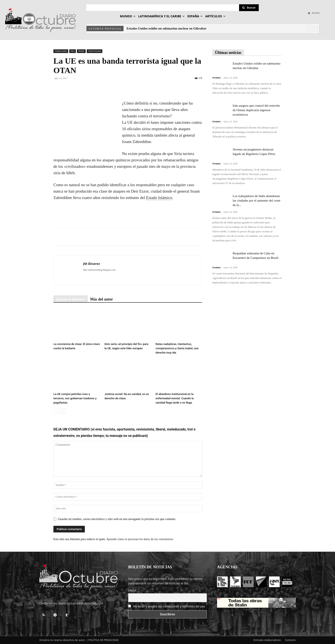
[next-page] (63, 411)
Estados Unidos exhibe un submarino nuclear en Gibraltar (167, 28)
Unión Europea (95, 51)
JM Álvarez (92, 264)
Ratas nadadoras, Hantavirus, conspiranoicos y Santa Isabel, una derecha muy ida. (177, 348)
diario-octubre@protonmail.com (81, 603)
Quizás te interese (71, 299)
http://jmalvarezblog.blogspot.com (99, 270)
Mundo (81, 51)
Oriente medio (61, 51)
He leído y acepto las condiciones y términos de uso (169, 606)
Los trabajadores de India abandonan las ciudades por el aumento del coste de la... (256, 200)
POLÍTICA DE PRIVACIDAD (104, 640)
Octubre (217, 78)
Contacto (290, 640)
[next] (317, 29)
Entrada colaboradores (267, 640)
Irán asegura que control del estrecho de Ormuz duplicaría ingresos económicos (256, 110)
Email (132, 590)
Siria (73, 51)
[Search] (249, 8)
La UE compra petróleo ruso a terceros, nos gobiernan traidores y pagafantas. (75, 398)
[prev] (310, 29)
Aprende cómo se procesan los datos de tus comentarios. (140, 539)
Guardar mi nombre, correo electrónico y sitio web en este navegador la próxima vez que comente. (117, 519)
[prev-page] (56, 411)
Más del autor (102, 299)
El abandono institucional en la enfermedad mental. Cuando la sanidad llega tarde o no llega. (175, 398)
